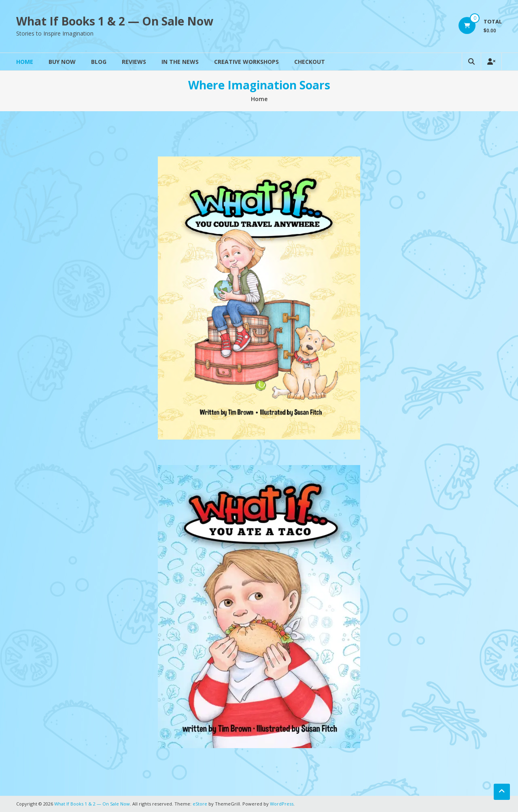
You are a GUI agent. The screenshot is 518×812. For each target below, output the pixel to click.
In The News (180, 62)
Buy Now (62, 62)
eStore (200, 804)
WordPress (282, 804)
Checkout (310, 62)
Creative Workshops (246, 62)
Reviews (134, 62)
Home (25, 62)
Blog (99, 62)
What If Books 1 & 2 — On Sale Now (115, 21)
